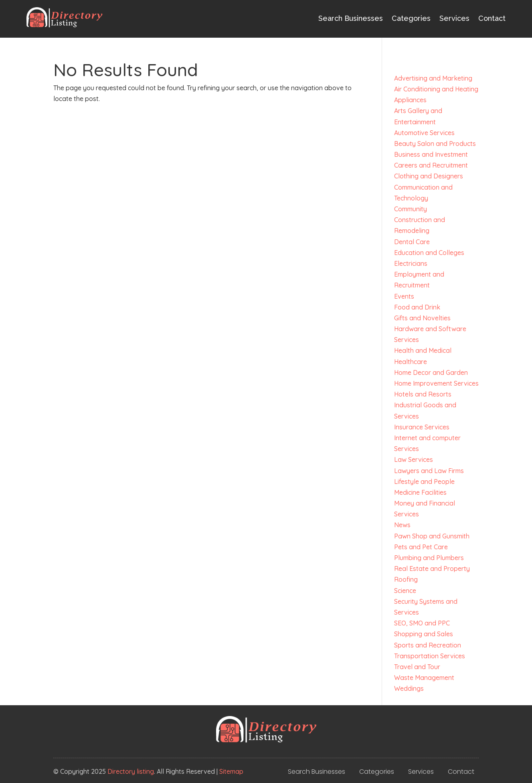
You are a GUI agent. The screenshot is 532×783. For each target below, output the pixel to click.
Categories (411, 18)
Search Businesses (351, 18)
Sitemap (231, 771)
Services (454, 18)
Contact (492, 18)
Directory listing (131, 771)
